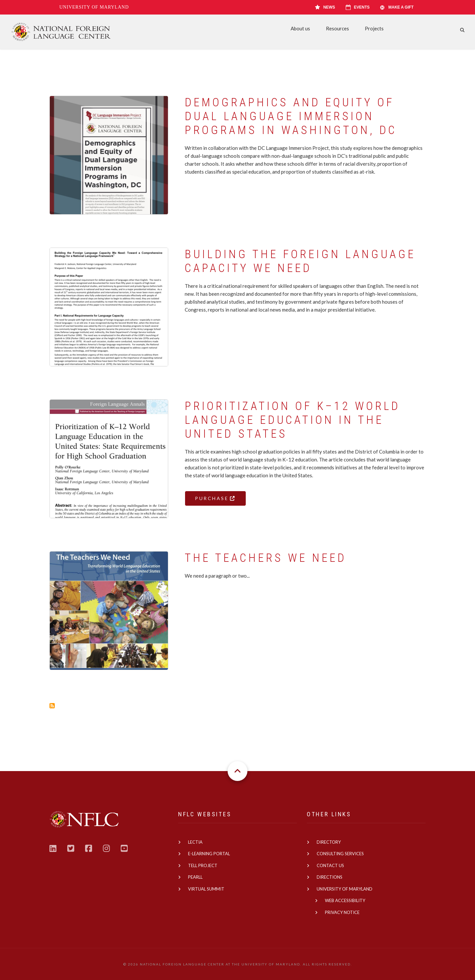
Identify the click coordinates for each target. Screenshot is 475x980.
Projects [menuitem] (374, 28)
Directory (329, 842)
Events (358, 7)
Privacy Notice (342, 912)
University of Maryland (94, 7)
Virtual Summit (206, 889)
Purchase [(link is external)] (215, 498)
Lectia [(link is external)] (195, 842)
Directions (330, 877)
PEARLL (195, 877)
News (325, 7)
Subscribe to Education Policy (52, 706)
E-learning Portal (209, 854)
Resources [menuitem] (337, 28)
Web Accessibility (345, 900)
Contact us (330, 865)
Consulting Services (340, 854)
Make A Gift (397, 7)
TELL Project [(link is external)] (203, 865)
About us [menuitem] (300, 28)
